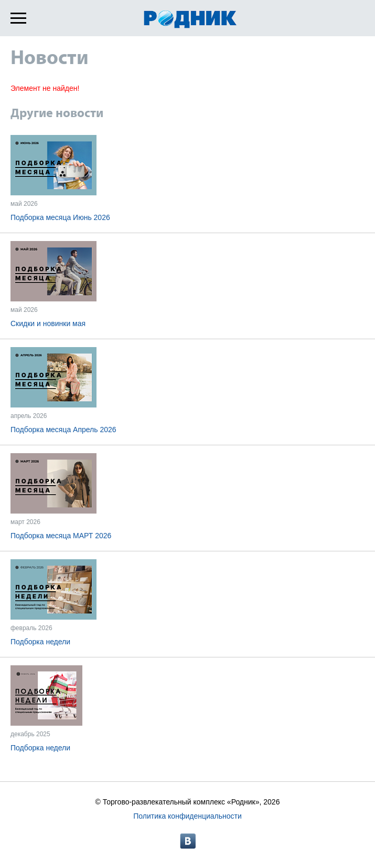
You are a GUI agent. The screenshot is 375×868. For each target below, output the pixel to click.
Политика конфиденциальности (187, 816)
